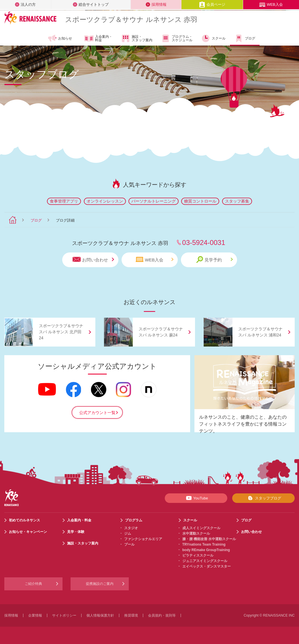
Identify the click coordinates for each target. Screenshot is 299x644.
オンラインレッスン (105, 201)
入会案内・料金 (98, 39)
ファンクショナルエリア (143, 539)
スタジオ (131, 528)
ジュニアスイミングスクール (205, 561)
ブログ (245, 38)
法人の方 (25, 4)
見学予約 (214, 260)
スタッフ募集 (237, 201)
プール (129, 544)
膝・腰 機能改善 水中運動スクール (209, 539)
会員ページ (212, 4)
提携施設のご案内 (100, 584)
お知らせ (60, 38)
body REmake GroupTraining (206, 550)
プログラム (134, 520)
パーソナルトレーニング (154, 201)
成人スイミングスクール (201, 528)
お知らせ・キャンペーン (28, 532)
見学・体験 (76, 532)
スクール (213, 38)
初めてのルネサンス (24, 520)
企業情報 (35, 615)
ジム (128, 533)
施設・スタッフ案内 (137, 38)
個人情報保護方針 (100, 615)
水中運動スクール (196, 533)
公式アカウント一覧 (97, 413)
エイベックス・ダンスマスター (207, 566)
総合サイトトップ (91, 4)
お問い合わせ (93, 260)
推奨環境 (131, 615)
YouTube (196, 498)
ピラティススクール (198, 555)
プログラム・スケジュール (177, 38)
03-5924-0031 (204, 243)
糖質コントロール (200, 201)
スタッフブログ (263, 498)
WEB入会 (271, 4)
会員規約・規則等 (162, 615)
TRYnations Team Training (204, 544)
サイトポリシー (64, 615)
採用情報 (156, 4)
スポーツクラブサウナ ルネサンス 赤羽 (131, 19)
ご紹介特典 (33, 584)
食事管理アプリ (64, 201)
